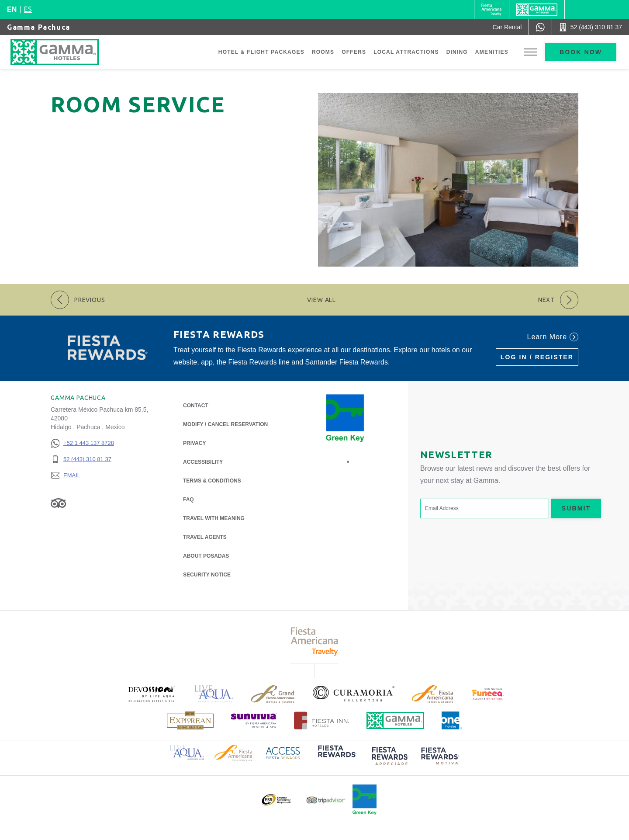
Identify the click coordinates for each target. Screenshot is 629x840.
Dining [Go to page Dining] (457, 52)
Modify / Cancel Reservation (225, 424)
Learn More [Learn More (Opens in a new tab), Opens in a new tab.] (553, 337)
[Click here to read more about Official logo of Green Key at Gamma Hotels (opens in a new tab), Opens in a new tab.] (365, 800)
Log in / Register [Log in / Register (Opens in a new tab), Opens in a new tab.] (537, 357)
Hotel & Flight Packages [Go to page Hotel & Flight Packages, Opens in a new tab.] (261, 52)
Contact (196, 406)
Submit (576, 508)
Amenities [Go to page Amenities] (492, 52)
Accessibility (203, 462)
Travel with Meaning (214, 518)
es (28, 9)
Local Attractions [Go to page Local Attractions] (406, 52)
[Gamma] (537, 10)
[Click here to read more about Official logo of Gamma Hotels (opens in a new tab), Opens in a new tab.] (395, 720)
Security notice (207, 575)
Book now (581, 52)
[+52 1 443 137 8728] (82, 443)
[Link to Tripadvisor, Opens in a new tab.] (58, 503)
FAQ (188, 500)
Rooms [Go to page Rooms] (323, 52)
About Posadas (206, 555)
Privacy (194, 443)
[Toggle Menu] (531, 52)
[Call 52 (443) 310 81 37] (591, 27)
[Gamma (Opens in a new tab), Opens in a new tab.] (492, 10)
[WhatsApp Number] (540, 27)
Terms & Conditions (212, 481)
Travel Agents (205, 537)
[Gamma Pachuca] (63, 52)
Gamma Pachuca (39, 27)
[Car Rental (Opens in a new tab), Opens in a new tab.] (507, 27)
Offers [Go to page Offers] (354, 52)
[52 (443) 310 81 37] (82, 460)
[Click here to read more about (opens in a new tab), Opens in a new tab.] (151, 694)
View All (321, 300)
